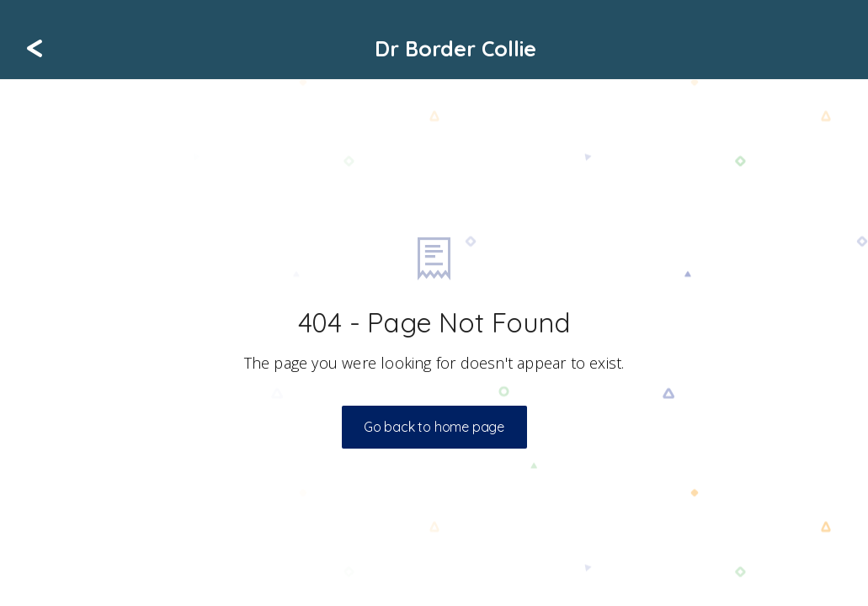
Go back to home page (434, 427)
